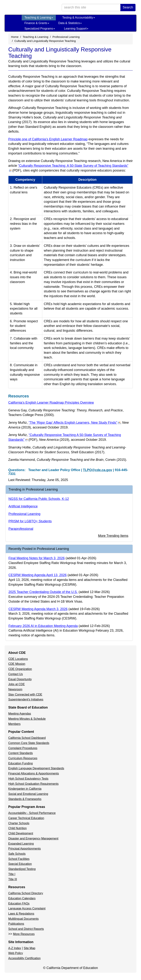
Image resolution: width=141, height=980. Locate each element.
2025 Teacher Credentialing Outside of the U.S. (43, 592)
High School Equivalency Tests (28, 779)
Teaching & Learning (39, 18)
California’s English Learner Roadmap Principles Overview (51, 403)
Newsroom (15, 689)
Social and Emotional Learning (28, 794)
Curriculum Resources (23, 758)
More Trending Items (113, 536)
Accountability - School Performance (32, 813)
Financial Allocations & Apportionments (34, 773)
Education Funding (20, 763)
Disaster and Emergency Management (33, 838)
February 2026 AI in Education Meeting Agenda (43, 626)
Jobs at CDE (17, 684)
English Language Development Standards (36, 768)
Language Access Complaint (27, 908)
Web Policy (16, 953)
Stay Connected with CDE (25, 695)
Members (14, 724)
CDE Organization (20, 669)
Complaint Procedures (23, 748)
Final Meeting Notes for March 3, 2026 (37, 558)
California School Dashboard (27, 738)
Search (128, 7)
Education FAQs (19, 904)
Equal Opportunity (20, 679)
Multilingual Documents (23, 919)
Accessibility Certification (24, 958)
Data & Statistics (70, 23)
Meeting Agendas (20, 714)
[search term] (91, 8)
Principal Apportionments (25, 849)
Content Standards (20, 753)
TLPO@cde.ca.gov (98, 470)
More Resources (24, 934)
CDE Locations (18, 659)
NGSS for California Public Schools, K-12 (39, 499)
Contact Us (16, 674)
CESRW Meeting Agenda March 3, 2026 (38, 609)
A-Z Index (15, 948)
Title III (13, 879)
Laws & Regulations (21, 914)
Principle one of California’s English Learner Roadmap (48, 139)
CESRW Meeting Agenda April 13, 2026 (38, 575)
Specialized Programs (40, 29)
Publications (16, 924)
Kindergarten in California (25, 789)
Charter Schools (19, 823)
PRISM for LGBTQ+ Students (30, 521)
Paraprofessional (21, 529)
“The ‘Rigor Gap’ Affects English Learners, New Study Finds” (74, 423)
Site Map (29, 948)
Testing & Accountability (79, 18)
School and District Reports (26, 929)
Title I (12, 874)
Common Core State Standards (29, 743)
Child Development (21, 833)
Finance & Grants (37, 23)
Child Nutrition (17, 828)
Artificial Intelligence (23, 506)
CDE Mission (17, 664)
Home (15, 37)
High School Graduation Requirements (33, 784)
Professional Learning (66, 37)
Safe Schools (17, 854)
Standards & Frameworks (25, 799)
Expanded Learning (21, 844)
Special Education (20, 864)
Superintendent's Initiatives (26, 699)
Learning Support (76, 29)
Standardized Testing (22, 869)
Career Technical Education (26, 818)
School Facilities (19, 859)
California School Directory (26, 893)
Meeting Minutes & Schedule (27, 719)
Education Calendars (22, 898)
